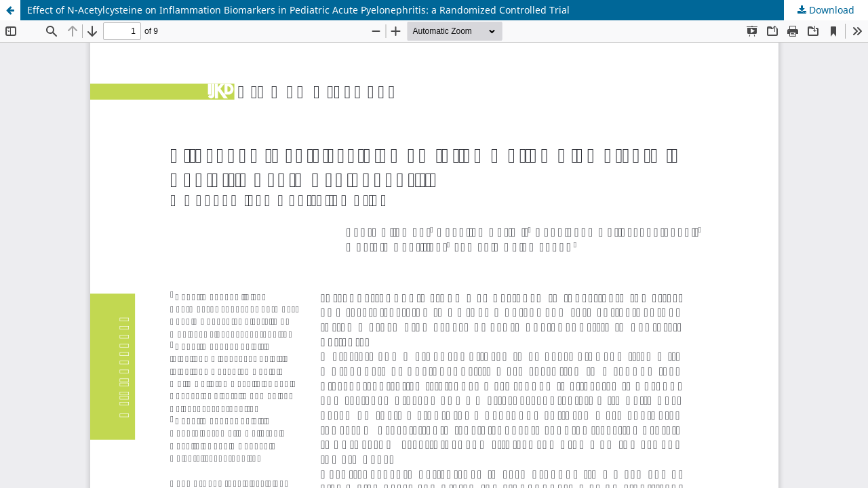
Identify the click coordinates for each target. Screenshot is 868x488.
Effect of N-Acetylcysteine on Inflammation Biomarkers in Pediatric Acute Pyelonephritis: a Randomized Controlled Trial (298, 10)
